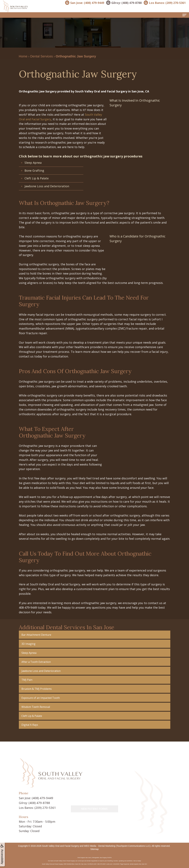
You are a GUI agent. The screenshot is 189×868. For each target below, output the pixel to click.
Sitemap (94, 849)
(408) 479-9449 (42, 798)
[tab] (95, 635)
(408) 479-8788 (38, 803)
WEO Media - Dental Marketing (100, 845)
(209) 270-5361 (44, 807)
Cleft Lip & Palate (37, 178)
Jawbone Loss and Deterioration (47, 186)
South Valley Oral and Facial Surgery (61, 845)
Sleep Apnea (33, 163)
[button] (95, 635)
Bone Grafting (34, 171)
